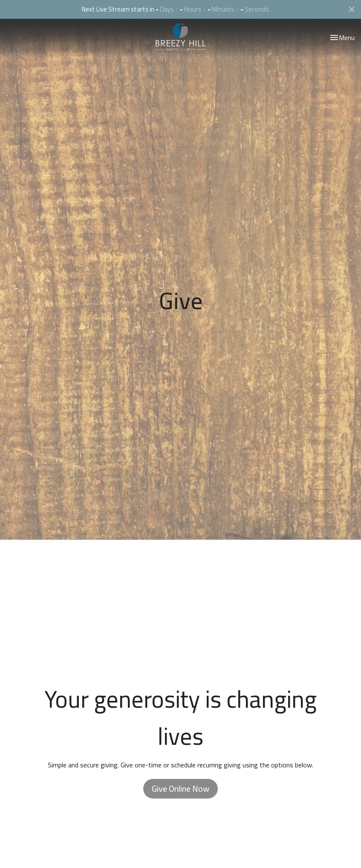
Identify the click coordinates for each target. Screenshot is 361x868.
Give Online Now (180, 788)
